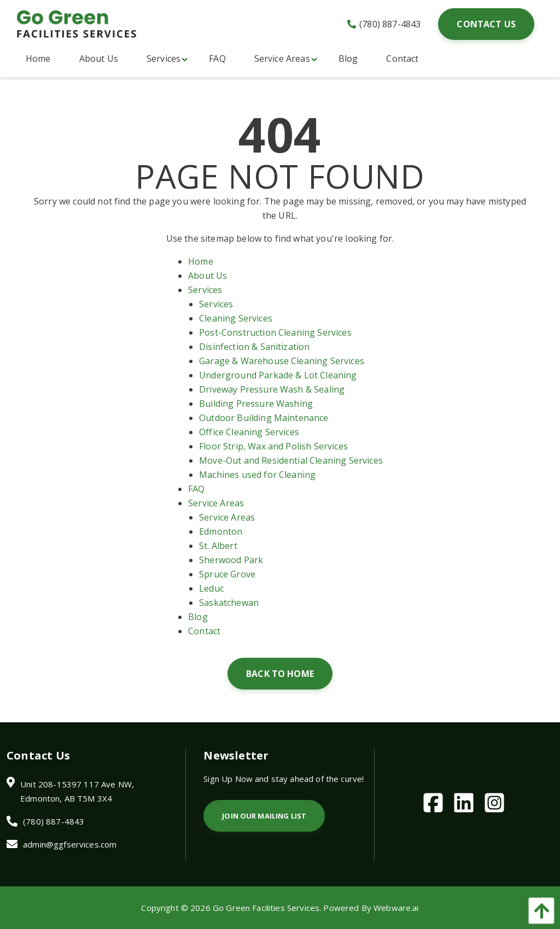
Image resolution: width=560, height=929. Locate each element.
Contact (204, 631)
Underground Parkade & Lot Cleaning (278, 375)
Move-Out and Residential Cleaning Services (291, 460)
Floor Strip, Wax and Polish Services (273, 446)
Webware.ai (396, 908)
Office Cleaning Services (249, 432)
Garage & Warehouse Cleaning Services (282, 361)
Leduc (211, 588)
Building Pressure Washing (256, 404)
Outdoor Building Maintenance (264, 418)
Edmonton (221, 531)
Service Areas (216, 503)
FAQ (196, 489)
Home (201, 261)
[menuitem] (38, 59)
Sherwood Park (231, 560)
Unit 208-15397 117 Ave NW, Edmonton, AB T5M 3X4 (77, 791)
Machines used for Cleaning (257, 475)
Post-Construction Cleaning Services (275, 332)
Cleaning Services (236, 318)
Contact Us (486, 24)
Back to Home (280, 674)
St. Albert (218, 546)
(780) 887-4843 (384, 24)
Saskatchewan (229, 603)
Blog (198, 617)
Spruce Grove (227, 574)
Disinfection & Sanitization (254, 347)
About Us (208, 276)
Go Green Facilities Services (266, 908)
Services (205, 290)
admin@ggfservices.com (70, 844)
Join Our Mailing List (264, 816)
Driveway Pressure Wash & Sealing (272, 389)
